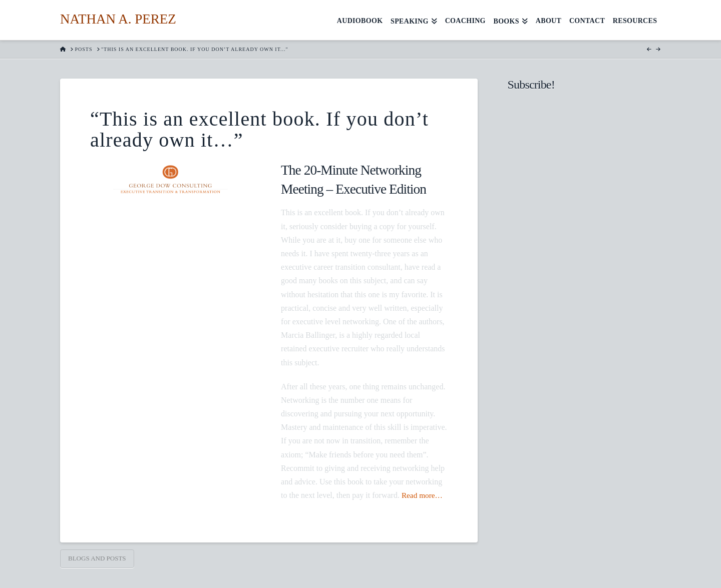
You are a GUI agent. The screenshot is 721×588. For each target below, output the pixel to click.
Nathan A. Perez (118, 19)
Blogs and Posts (97, 558)
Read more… (423, 495)
